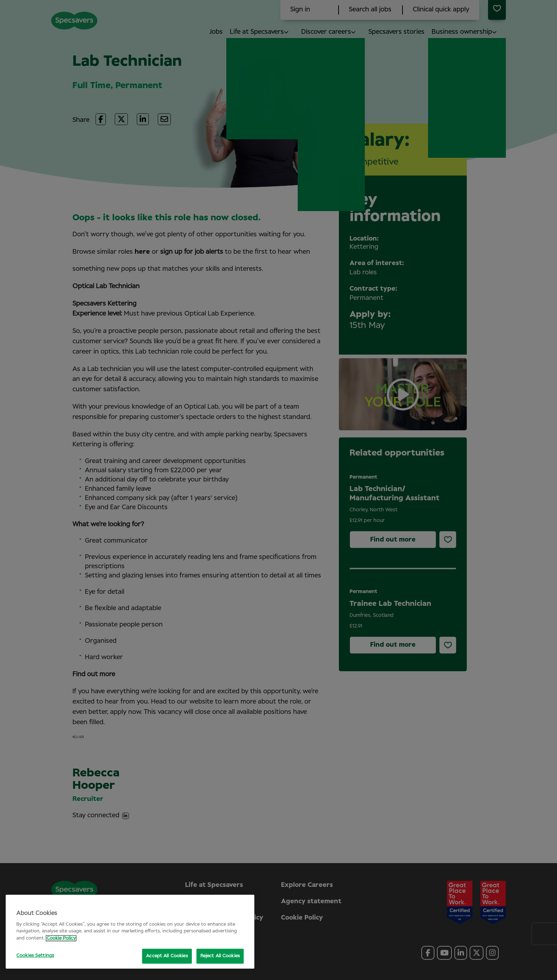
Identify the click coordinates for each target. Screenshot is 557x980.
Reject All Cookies (220, 956)
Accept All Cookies (167, 956)
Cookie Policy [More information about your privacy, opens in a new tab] (61, 938)
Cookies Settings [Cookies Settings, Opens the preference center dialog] (35, 956)
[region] (130, 932)
